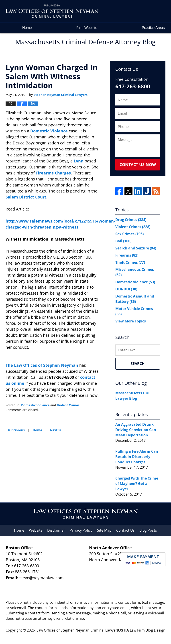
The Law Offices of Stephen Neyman (42, 365)
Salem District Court (26, 197)
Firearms (127, 255)
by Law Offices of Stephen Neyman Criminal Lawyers (135, 11)
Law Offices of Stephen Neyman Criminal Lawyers (78, 630)
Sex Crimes (129, 234)
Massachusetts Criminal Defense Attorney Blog (52, 11)
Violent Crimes (68, 405)
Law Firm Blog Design (141, 630)
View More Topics (131, 321)
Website (36, 530)
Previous (16, 430)
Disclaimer (56, 530)
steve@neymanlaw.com (42, 578)
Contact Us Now (138, 164)
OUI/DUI (126, 289)
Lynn (79, 161)
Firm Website (87, 28)
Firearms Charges (53, 173)
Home (27, 28)
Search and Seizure (136, 248)
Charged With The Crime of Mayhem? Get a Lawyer (137, 484)
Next (56, 430)
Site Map (104, 530)
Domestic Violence (50, 131)
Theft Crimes (130, 262)
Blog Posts (148, 530)
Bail (123, 241)
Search (138, 364)
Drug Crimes (131, 220)
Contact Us (125, 530)
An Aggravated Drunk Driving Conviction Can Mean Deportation (136, 430)
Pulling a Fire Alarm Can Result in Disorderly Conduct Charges (137, 457)
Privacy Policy (81, 530)
